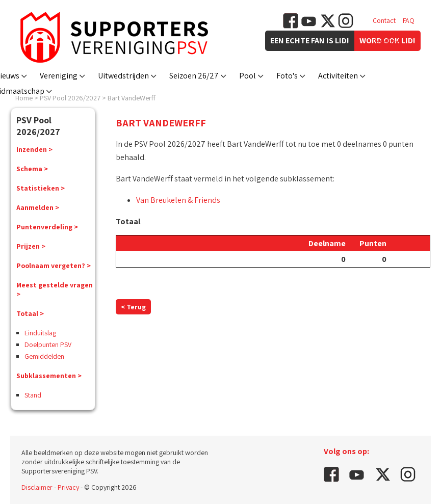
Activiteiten (338, 76)
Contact (384, 20)
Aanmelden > (38, 207)
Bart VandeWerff (132, 98)
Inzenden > (34, 149)
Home (24, 98)
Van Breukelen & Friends (178, 200)
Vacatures (387, 41)
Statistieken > (41, 188)
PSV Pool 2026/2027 (70, 98)
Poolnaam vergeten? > (54, 266)
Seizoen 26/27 (194, 76)
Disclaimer (37, 487)
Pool (248, 76)
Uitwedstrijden (123, 76)
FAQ (409, 20)
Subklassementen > (49, 376)
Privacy (68, 487)
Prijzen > (31, 246)
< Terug (133, 307)
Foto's (287, 76)
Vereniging (59, 76)
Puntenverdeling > (47, 227)
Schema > (32, 169)
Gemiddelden (44, 356)
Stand (33, 395)
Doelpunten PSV (48, 344)
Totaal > (30, 313)
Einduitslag (40, 333)
